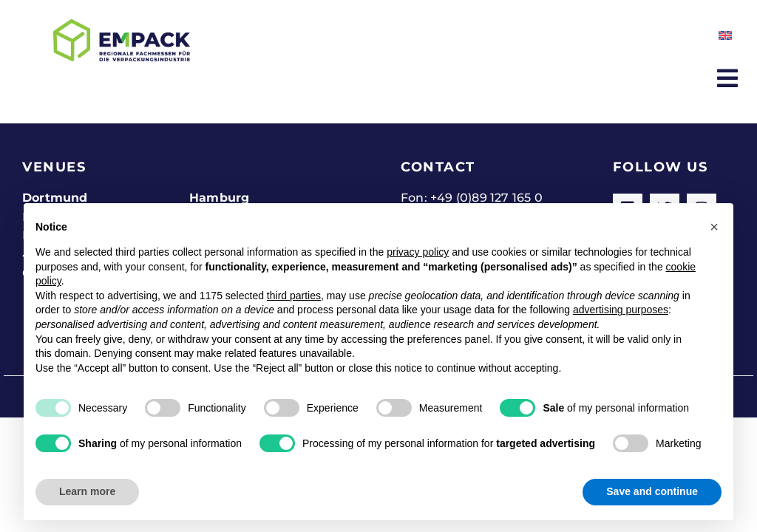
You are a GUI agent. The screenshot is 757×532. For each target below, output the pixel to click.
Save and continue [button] (652, 491)
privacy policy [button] (418, 252)
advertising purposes (621, 310)
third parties (294, 296)
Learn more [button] (87, 491)
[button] (714, 227)
